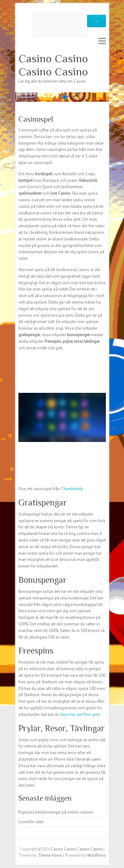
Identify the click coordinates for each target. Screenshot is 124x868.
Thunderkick (72, 489)
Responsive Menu (102, 41)
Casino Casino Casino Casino (53, 65)
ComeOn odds (31, 822)
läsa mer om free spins (80, 714)
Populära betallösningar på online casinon (56, 812)
